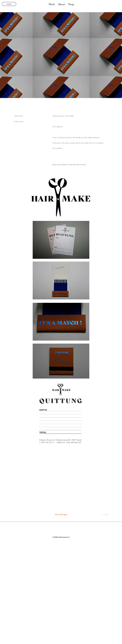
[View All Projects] (61, 515)
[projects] (9, 4)
